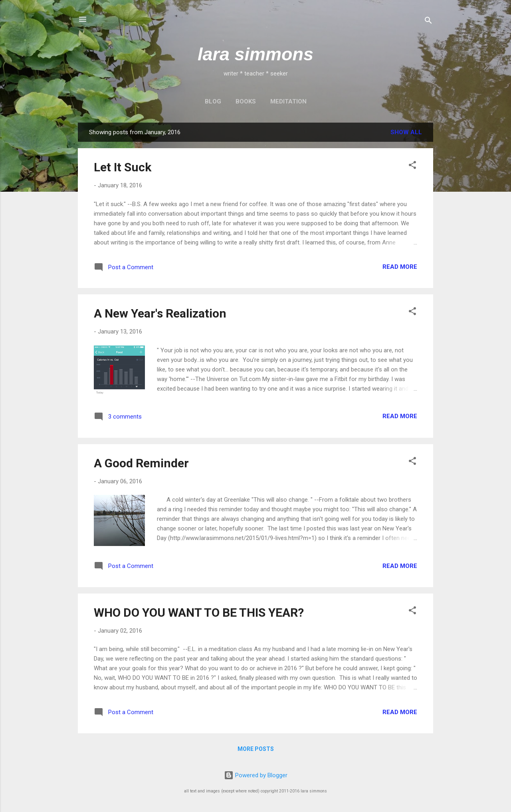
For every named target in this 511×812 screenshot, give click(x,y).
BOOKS (246, 101)
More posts (256, 749)
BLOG (213, 101)
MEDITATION (288, 101)
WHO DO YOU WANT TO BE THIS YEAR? (199, 612)
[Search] (428, 22)
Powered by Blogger (256, 775)
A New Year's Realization (160, 313)
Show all (406, 132)
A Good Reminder (141, 463)
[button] (412, 166)
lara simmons (255, 54)
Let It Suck (123, 167)
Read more (400, 267)
